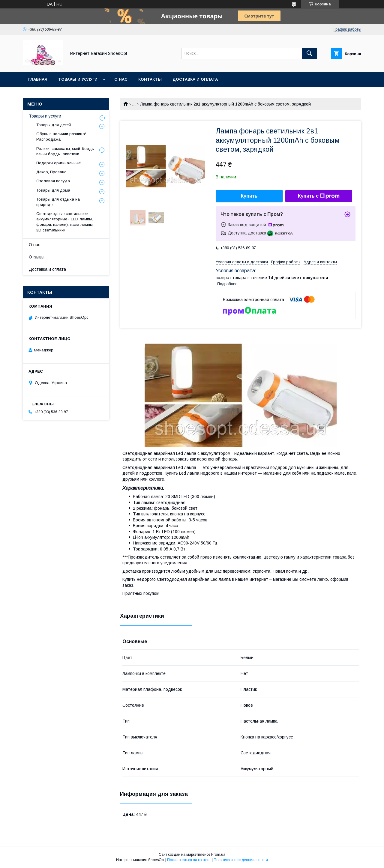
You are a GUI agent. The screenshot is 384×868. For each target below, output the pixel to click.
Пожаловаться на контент (189, 860)
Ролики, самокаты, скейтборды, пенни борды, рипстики (66, 151)
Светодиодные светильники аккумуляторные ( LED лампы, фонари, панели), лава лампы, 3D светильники (65, 222)
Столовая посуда (53, 181)
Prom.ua (218, 855)
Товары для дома (53, 190)
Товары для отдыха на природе (58, 202)
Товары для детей (54, 125)
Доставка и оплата (195, 79)
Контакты (150, 79)
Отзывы (37, 257)
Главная (38, 79)
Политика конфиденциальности (241, 860)
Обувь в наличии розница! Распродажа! (61, 137)
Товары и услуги (78, 79)
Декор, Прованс (51, 172)
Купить (249, 196)
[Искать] (309, 53)
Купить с (319, 196)
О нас (121, 79)
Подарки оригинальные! (59, 163)
